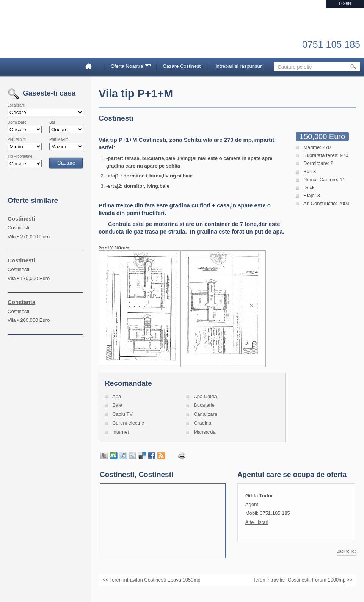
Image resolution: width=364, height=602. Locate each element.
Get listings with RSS (161, 456)
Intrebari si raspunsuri (239, 66)
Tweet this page (104, 456)
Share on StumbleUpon (114, 456)
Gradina (202, 423)
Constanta (21, 302)
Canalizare (206, 414)
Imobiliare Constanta (47, 38)
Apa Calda (205, 396)
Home (91, 66)
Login (345, 4)
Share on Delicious (142, 456)
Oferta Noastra (128, 67)
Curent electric (128, 423)
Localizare (16, 105)
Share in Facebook (152, 456)
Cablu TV (122, 414)
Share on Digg (133, 456)
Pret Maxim (59, 140)
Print (182, 455)
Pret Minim (17, 140)
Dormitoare (17, 122)
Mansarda (205, 432)
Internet (121, 432)
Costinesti (21, 219)
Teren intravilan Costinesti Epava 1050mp (155, 580)
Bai (52, 122)
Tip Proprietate (20, 157)
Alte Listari (257, 522)
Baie (117, 405)
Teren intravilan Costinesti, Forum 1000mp (299, 580)
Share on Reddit (123, 456)
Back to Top (347, 552)
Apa (117, 396)
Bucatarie (204, 405)
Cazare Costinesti (182, 66)
